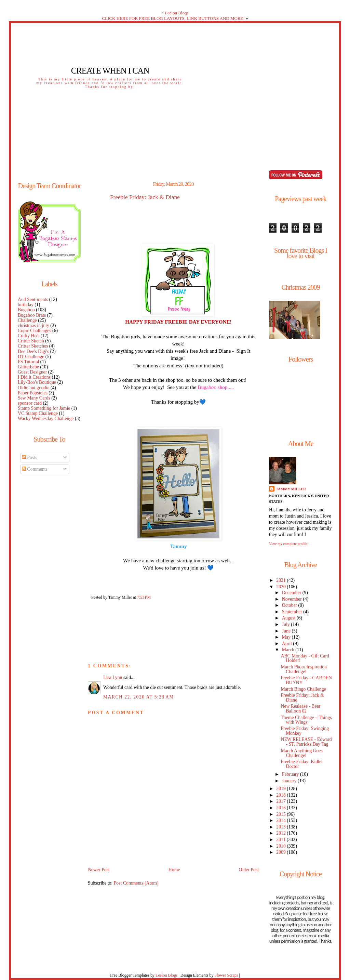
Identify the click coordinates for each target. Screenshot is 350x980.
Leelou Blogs (177, 13)
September (293, 612)
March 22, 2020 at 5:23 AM (139, 697)
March (289, 650)
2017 (281, 801)
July (286, 624)
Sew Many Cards (34, 398)
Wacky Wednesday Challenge (46, 419)
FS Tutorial (28, 362)
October (290, 605)
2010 (281, 846)
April (288, 644)
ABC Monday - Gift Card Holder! (305, 658)
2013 (281, 827)
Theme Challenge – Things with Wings (306, 720)
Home (174, 870)
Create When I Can (110, 71)
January (290, 781)
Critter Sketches (33, 346)
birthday (26, 305)
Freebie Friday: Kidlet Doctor (301, 764)
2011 (281, 840)
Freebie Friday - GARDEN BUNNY (306, 680)
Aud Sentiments (33, 299)
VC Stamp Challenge (38, 413)
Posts (30, 458)
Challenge (27, 320)
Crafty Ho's (29, 336)
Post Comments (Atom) (136, 883)
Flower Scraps (226, 975)
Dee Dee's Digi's (33, 351)
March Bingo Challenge (303, 689)
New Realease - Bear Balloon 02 (300, 709)
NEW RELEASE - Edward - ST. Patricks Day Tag (306, 742)
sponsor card (30, 403)
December (292, 593)
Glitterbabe (28, 367)
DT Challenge (31, 357)
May (287, 637)
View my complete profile (288, 544)
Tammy (178, 546)
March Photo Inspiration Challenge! (304, 669)
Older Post (249, 870)
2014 (281, 820)
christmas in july (33, 325)
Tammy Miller (291, 489)
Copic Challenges (35, 331)
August (289, 618)
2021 (281, 580)
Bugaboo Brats (32, 315)
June (287, 631)
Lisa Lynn (113, 677)
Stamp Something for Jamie (44, 408)
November (293, 599)
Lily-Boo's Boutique (37, 382)
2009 (281, 852)
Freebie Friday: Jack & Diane (145, 197)
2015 (281, 814)
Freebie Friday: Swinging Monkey (305, 731)
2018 (281, 795)
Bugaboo (26, 310)
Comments (35, 469)
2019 (281, 789)
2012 (281, 833)
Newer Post (99, 870)
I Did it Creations (34, 377)
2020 (281, 587)
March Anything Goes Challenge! (301, 753)
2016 (281, 808)
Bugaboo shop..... (216, 387)
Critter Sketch (31, 341)
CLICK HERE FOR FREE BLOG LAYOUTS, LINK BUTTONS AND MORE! (173, 18)
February (291, 774)
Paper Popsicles (33, 393)
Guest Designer (32, 372)
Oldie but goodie (34, 388)
